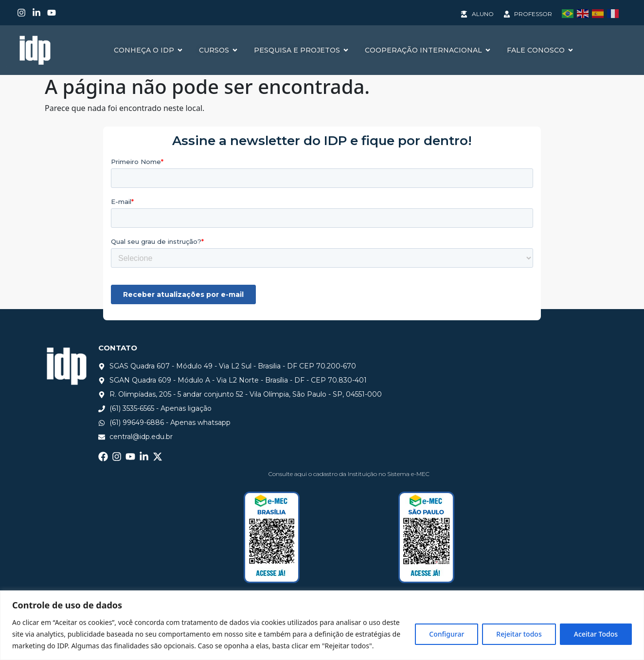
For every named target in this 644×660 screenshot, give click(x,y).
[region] (322, 625)
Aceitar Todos (596, 634)
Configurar (447, 634)
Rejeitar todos (519, 634)
